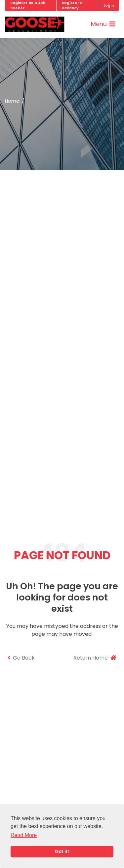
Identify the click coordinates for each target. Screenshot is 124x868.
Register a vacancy (72, 5)
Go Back (21, 658)
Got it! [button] (62, 851)
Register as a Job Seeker (28, 5)
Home (12, 101)
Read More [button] (24, 835)
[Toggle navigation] (103, 24)
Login (109, 5)
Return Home (95, 658)
